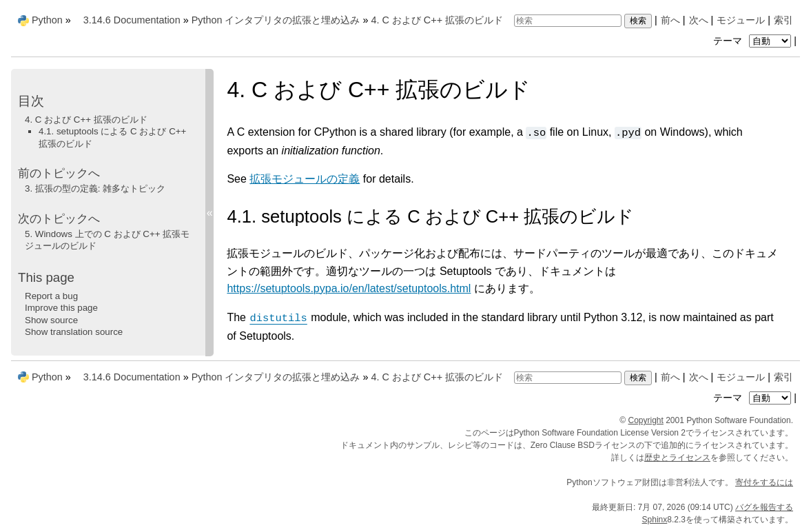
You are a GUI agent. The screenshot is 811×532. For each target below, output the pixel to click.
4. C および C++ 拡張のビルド (86, 120)
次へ (699, 20)
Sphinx (655, 520)
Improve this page (61, 308)
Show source (51, 320)
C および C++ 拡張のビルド (437, 20)
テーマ (754, 41)
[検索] (568, 21)
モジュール (741, 20)
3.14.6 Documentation (132, 20)
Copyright (646, 420)
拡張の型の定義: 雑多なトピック (95, 188)
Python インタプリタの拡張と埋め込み (276, 20)
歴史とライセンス (677, 458)
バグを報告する (764, 507)
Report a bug (51, 296)
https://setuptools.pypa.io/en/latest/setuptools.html (349, 288)
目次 (31, 101)
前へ (670, 20)
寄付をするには (764, 482)
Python (47, 20)
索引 (783, 20)
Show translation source (74, 332)
